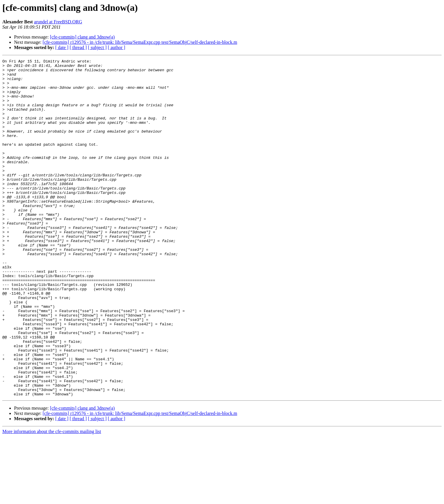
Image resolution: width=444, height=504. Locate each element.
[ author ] (117, 47)
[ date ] (62, 47)
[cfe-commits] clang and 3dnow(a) (82, 37)
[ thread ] (78, 47)
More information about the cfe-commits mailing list (52, 499)
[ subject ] (97, 47)
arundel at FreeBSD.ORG (58, 22)
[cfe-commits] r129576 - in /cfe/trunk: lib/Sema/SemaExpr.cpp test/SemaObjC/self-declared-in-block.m (140, 42)
